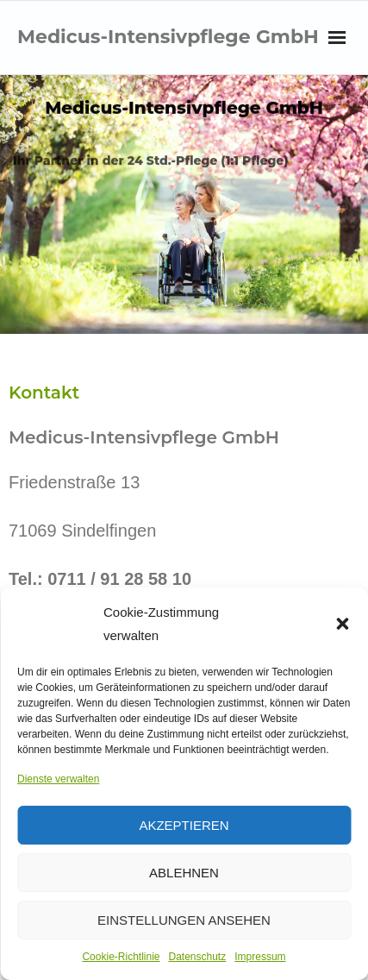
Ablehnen (184, 873)
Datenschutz (198, 957)
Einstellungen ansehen (184, 920)
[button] (342, 624)
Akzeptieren (184, 825)
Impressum (260, 957)
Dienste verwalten (58, 779)
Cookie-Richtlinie (121, 957)
